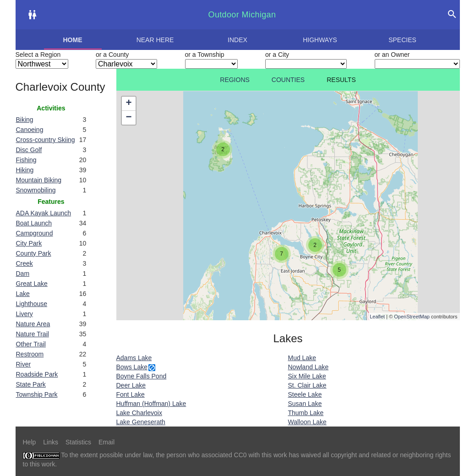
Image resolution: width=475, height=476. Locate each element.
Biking (25, 120)
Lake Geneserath (141, 422)
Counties (288, 80)
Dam (23, 274)
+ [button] (128, 104)
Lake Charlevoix (139, 413)
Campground (35, 233)
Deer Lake (131, 385)
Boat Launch (34, 223)
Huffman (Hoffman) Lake (151, 404)
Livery (25, 314)
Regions (235, 80)
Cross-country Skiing (46, 140)
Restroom (30, 354)
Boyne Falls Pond (142, 376)
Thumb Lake (306, 413)
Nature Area (33, 324)
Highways (320, 40)
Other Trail (31, 344)
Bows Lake (132, 367)
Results (341, 80)
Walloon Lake (307, 422)
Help (30, 442)
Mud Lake (302, 358)
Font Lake (131, 394)
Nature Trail (33, 334)
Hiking (25, 170)
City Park (29, 243)
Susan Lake (305, 404)
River (24, 364)
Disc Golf (29, 150)
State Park (31, 384)
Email (106, 442)
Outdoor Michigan (242, 15)
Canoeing (30, 130)
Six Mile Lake (307, 376)
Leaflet (377, 317)
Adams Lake (134, 358)
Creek (25, 263)
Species (402, 40)
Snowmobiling (36, 190)
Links (51, 442)
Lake (23, 294)
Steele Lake (305, 394)
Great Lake (32, 284)
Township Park (37, 394)
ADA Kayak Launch (44, 213)
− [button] (128, 118)
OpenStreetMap (412, 317)
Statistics (78, 442)
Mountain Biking (39, 180)
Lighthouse (32, 304)
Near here (155, 40)
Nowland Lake (308, 367)
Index (237, 40)
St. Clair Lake (307, 385)
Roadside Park (37, 374)
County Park (34, 253)
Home (73, 40)
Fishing (26, 160)
